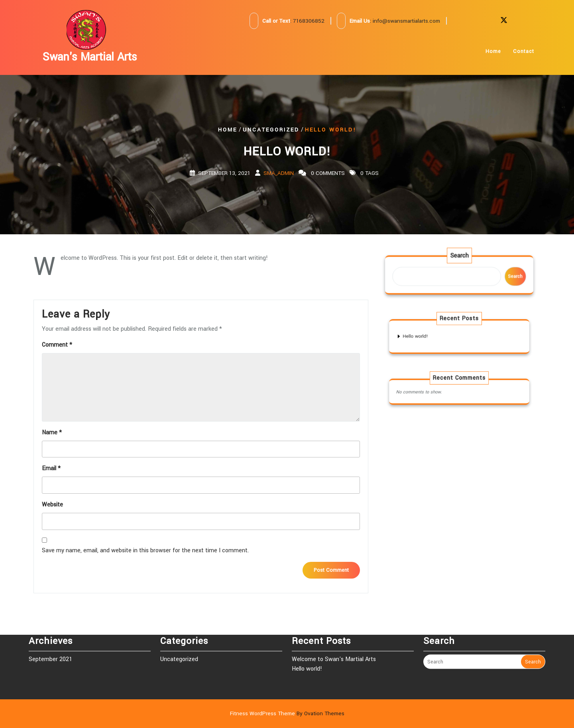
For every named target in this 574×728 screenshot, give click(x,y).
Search (459, 259)
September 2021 (50, 642)
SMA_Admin (279, 173)
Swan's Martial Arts (90, 57)
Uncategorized (271, 129)
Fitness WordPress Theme (287, 713)
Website (52, 505)
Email (51, 468)
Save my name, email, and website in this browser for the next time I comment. (145, 550)
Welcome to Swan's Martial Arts (334, 642)
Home (493, 57)
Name (52, 433)
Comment (57, 345)
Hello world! (427, 336)
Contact (524, 57)
